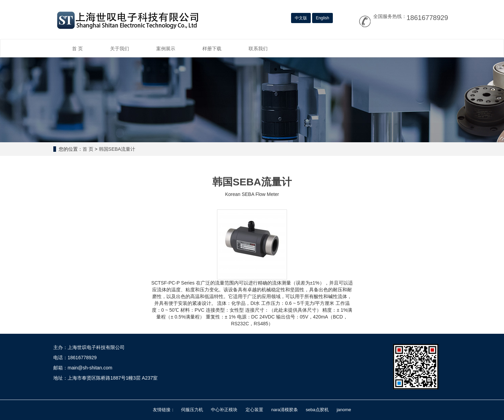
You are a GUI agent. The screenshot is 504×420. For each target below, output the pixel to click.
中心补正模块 (224, 410)
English (322, 18)
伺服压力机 (192, 410)
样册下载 (212, 49)
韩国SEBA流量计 (117, 149)
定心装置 (254, 410)
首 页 (77, 49)
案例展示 (166, 49)
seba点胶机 (317, 410)
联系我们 (258, 49)
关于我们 (120, 49)
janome (344, 410)
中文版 (301, 18)
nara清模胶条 (285, 410)
